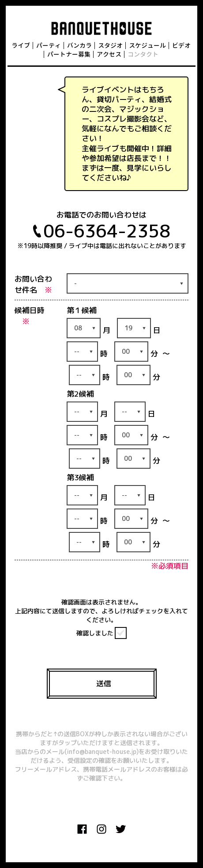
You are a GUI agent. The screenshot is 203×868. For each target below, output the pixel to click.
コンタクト (143, 54)
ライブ (21, 45)
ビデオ (181, 45)
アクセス (109, 54)
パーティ (49, 45)
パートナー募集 (69, 54)
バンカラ (79, 45)
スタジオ (110, 45)
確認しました (95, 633)
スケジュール (147, 45)
